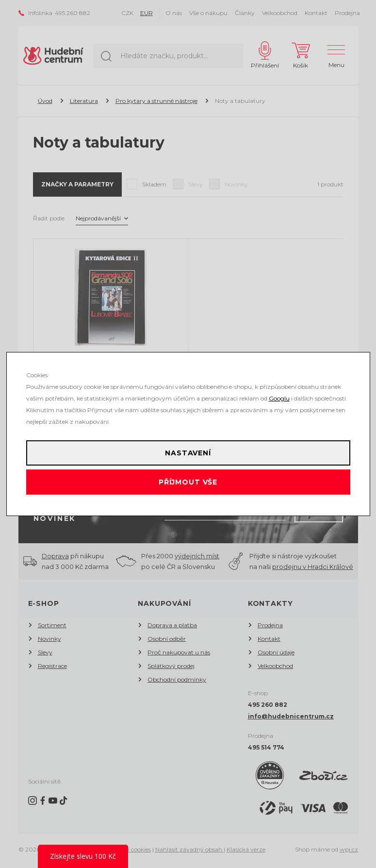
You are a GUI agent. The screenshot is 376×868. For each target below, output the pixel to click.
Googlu (279, 398)
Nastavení (188, 453)
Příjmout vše (188, 482)
